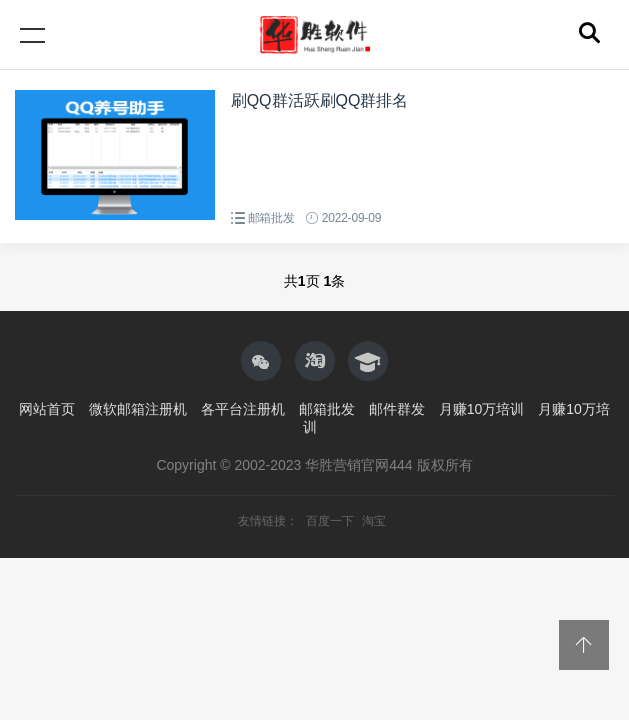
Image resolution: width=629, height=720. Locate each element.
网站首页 (47, 409)
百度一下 (331, 521)
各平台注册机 (243, 409)
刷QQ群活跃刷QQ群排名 (320, 100)
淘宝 (374, 521)
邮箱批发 (271, 218)
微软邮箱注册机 (138, 409)
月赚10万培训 (482, 409)
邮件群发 (397, 409)
